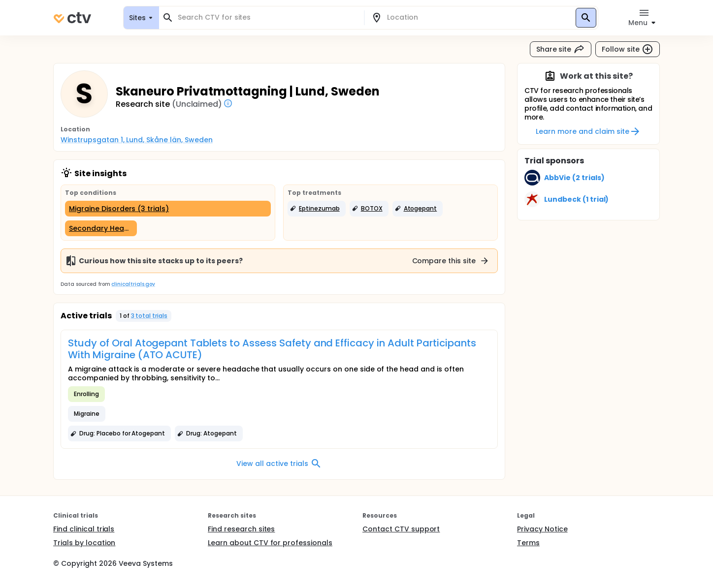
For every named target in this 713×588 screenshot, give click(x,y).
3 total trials (149, 316)
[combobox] (267, 17)
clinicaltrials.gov (133, 284)
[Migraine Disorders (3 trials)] (168, 209)
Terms (528, 543)
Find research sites (241, 529)
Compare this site (451, 261)
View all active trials (279, 464)
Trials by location (84, 543)
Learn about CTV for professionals (270, 543)
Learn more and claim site (588, 131)
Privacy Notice (542, 529)
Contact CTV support (401, 529)
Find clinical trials (84, 529)
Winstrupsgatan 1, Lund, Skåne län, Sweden (137, 140)
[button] (317, 209)
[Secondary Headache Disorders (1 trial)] (101, 228)
